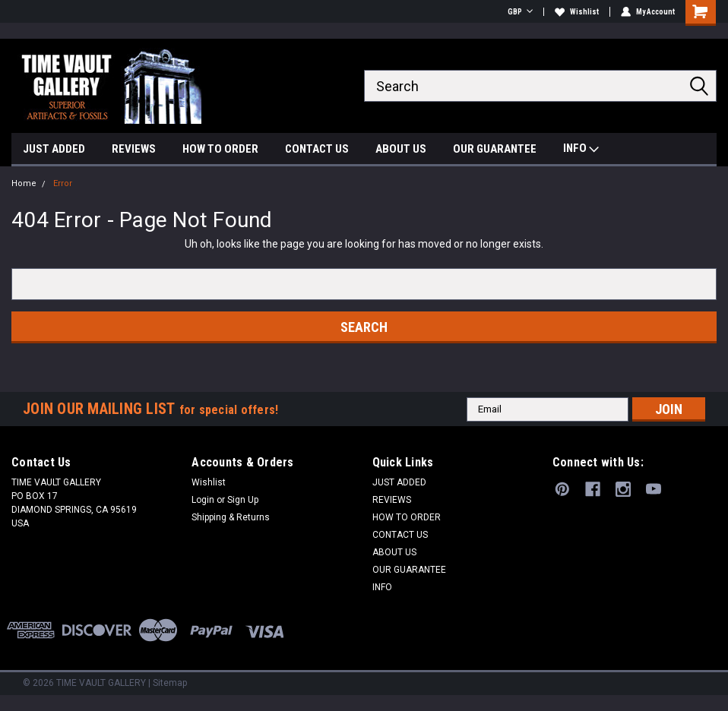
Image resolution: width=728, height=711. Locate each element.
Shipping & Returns (231, 517)
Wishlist (577, 12)
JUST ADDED (54, 149)
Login (203, 500)
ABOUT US (401, 149)
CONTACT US (317, 149)
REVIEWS (134, 149)
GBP (520, 12)
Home (24, 183)
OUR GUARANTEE (495, 149)
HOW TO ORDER (220, 149)
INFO (581, 150)
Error (63, 183)
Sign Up (243, 500)
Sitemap (170, 683)
